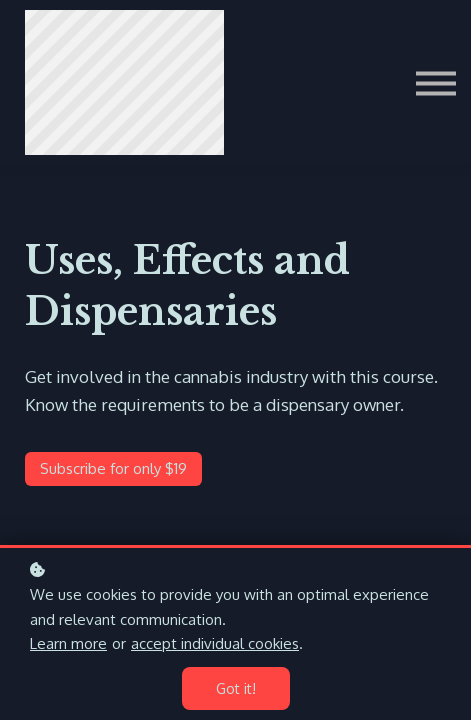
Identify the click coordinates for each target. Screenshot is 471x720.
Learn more (68, 643)
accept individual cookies (215, 643)
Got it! (236, 688)
